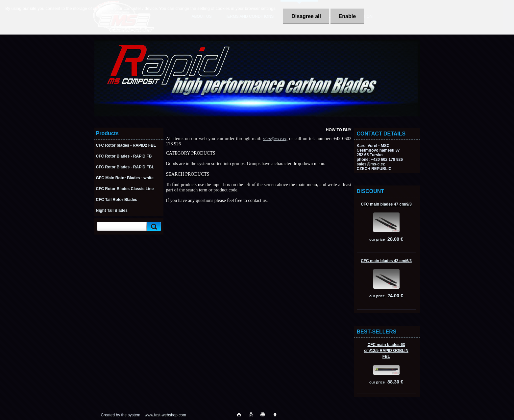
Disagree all (306, 16)
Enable (347, 16)
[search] (153, 226)
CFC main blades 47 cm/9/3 (386, 204)
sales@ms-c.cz (371, 164)
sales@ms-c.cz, (275, 139)
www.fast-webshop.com (165, 415)
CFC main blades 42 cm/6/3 (386, 261)
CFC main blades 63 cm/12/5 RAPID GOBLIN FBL (386, 351)
